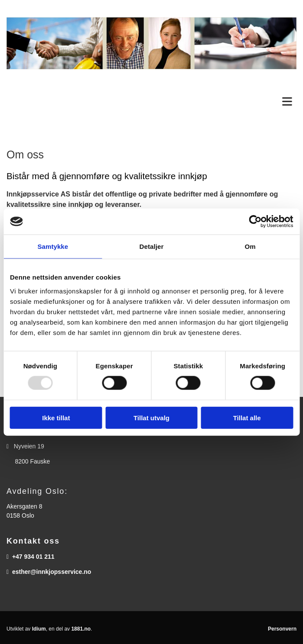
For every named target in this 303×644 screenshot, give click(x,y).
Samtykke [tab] (53, 246)
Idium (39, 629)
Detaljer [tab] (152, 246)
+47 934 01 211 (33, 557)
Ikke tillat (56, 417)
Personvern (282, 629)
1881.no (81, 629)
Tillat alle (247, 417)
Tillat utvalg (151, 417)
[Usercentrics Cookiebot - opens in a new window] (255, 222)
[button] (151, 102)
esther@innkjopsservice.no (52, 572)
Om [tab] (250, 246)
